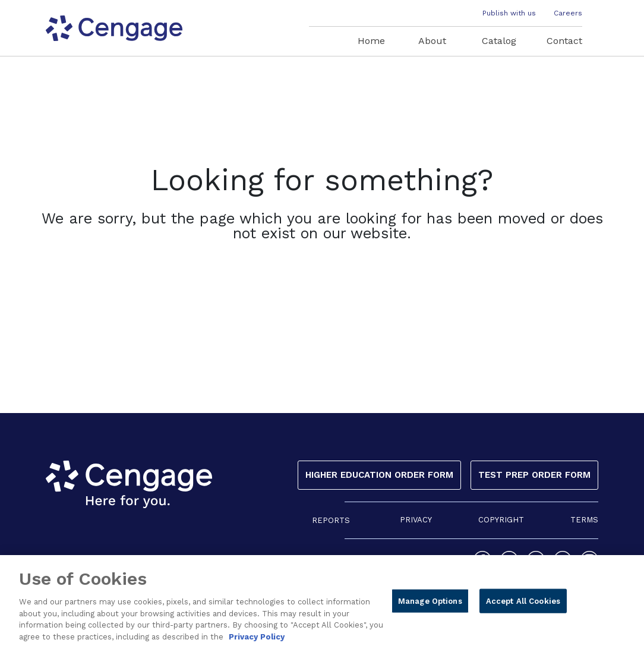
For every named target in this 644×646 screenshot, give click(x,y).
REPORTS (331, 520)
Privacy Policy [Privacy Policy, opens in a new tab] (257, 641)
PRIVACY (416, 520)
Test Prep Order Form (534, 475)
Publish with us (509, 13)
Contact (564, 41)
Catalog (499, 41)
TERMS (584, 520)
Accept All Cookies (523, 605)
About (432, 41)
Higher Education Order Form (379, 475)
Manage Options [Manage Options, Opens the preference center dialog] (430, 605)
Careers (568, 13)
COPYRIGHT (501, 520)
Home (371, 41)
